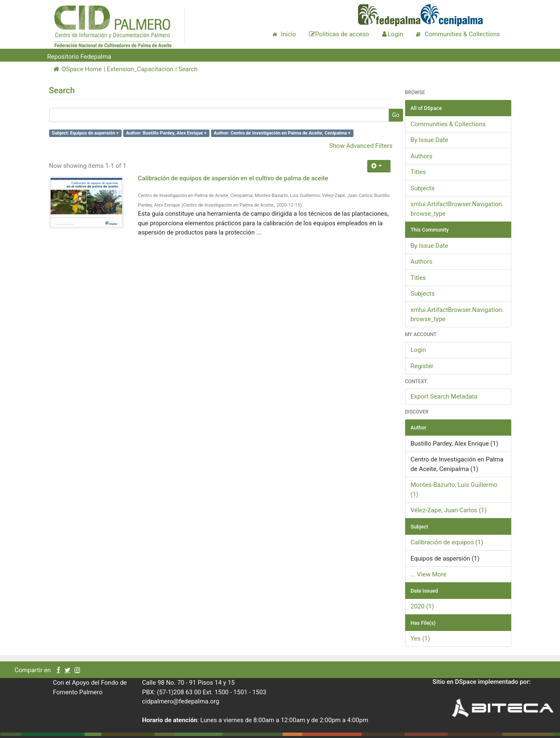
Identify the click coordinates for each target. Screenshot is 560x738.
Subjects (423, 188)
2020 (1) (422, 606)
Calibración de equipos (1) (447, 542)
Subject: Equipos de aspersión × (85, 133)
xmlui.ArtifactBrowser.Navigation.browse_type (457, 209)
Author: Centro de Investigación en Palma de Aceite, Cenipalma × (282, 133)
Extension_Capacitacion (140, 69)
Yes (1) (420, 638)
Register (422, 366)
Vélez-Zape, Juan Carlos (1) (449, 510)
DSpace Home (78, 69)
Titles (418, 172)
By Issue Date (429, 140)
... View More (428, 574)
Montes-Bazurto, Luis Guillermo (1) (454, 490)
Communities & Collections (448, 124)
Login (418, 350)
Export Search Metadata (444, 396)
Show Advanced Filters (361, 146)
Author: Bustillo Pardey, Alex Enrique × (166, 133)
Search (188, 69)
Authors (422, 156)
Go (396, 115)
